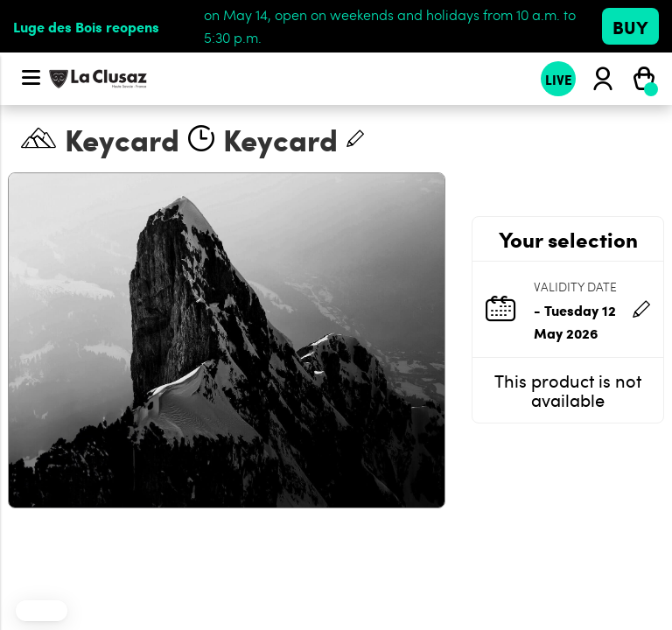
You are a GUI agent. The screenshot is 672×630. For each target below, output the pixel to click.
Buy (630, 26)
